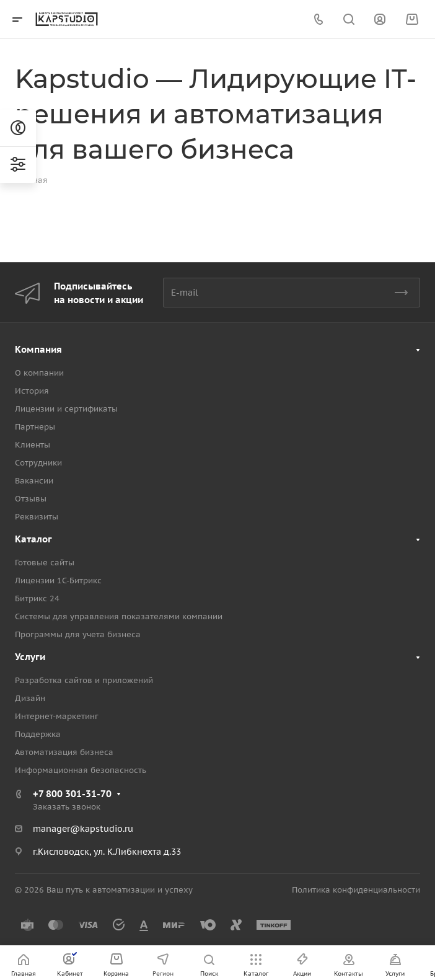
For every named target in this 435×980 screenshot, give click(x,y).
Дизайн (30, 698)
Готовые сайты (45, 563)
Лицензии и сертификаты (66, 409)
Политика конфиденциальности (356, 890)
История (32, 391)
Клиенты (33, 445)
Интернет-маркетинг (57, 716)
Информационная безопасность (81, 770)
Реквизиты (37, 517)
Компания (38, 349)
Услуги (30, 657)
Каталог (33, 539)
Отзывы (31, 499)
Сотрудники (38, 463)
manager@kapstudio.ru (83, 829)
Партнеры (35, 427)
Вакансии (34, 481)
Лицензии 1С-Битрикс (58, 580)
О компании (39, 373)
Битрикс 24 (37, 598)
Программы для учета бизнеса (78, 634)
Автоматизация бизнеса (64, 752)
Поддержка (38, 734)
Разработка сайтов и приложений (84, 680)
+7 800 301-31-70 (72, 794)
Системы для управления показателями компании (119, 616)
